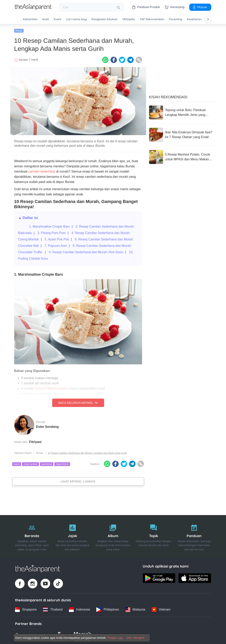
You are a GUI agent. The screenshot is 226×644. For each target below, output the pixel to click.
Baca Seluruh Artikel (78, 402)
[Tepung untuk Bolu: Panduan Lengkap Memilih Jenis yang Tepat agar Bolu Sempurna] (181, 111)
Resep (19, 29)
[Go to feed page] (33, 9)
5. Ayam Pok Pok (57, 238)
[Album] (113, 535)
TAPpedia (128, 19)
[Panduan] (194, 535)
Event (58, 19)
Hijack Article (62, 463)
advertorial (47, 463)
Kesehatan (194, 19)
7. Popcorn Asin (56, 245)
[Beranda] (32, 535)
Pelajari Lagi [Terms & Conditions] (115, 638)
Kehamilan (30, 19)
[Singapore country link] (26, 608)
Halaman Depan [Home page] (23, 452)
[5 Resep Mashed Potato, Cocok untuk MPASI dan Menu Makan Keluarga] (181, 156)
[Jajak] (72, 535)
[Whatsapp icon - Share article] (105, 59)
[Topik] (154, 535)
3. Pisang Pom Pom (51, 232)
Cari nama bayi (76, 19)
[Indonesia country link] (79, 608)
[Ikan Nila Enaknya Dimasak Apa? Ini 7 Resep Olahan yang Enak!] (181, 134)
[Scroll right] (208, 19)
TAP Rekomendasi (152, 19)
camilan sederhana (42, 170)
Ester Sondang (47, 425)
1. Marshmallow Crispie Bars (50, 225)
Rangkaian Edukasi (104, 19)
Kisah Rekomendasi (168, 96)
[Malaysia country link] (135, 608)
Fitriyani (35, 441)
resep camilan (30, 463)
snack (17, 463)
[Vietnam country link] (161, 608)
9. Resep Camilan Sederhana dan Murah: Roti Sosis (86, 251)
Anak (46, 19)
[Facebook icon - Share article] (114, 59)
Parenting (175, 19)
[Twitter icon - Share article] (122, 59)
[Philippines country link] (108, 608)
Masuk (200, 7)
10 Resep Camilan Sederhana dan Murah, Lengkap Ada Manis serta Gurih (87, 452)
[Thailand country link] (53, 608)
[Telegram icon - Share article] (130, 59)
